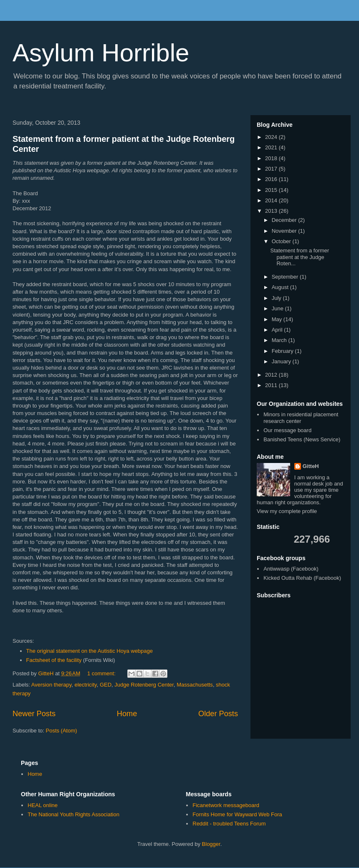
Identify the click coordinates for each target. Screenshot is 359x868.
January (282, 361)
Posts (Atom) (62, 731)
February (283, 351)
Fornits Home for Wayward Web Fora (237, 814)
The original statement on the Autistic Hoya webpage (90, 651)
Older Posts (218, 714)
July (277, 298)
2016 (272, 179)
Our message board (287, 430)
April (278, 330)
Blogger (211, 844)
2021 (272, 147)
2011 (272, 385)
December (285, 220)
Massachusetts (195, 685)
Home (127, 714)
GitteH (311, 466)
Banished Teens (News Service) (302, 439)
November (285, 231)
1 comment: (102, 673)
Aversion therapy (51, 685)
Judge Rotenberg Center (144, 685)
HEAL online (43, 805)
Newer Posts (34, 714)
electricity (85, 685)
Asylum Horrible (101, 53)
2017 (272, 169)
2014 (272, 200)
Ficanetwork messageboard (226, 805)
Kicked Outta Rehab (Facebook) (302, 578)
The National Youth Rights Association (73, 814)
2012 (272, 375)
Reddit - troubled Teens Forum (229, 824)
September (286, 277)
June (278, 308)
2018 (272, 158)
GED (106, 685)
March (280, 340)
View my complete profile (287, 511)
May (278, 319)
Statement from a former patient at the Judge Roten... (300, 257)
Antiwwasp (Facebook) (291, 569)
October (282, 241)
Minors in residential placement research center (301, 418)
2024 (272, 137)
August (281, 287)
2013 (272, 211)
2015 (272, 190)
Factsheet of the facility (54, 660)
